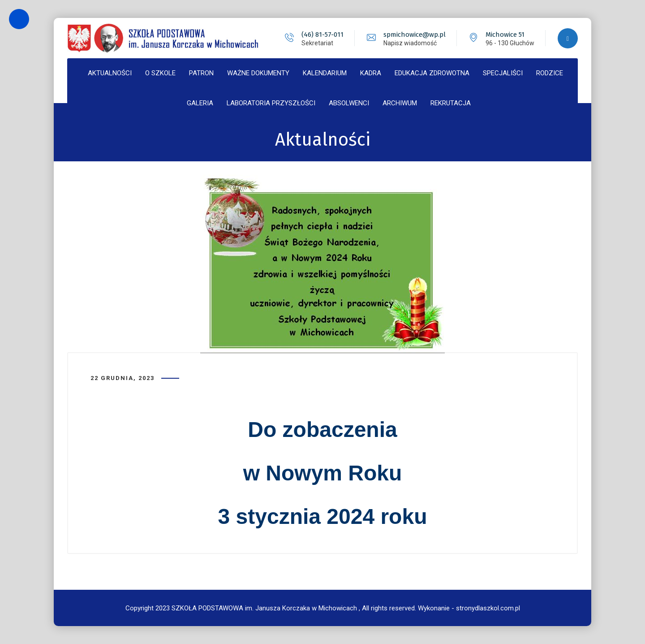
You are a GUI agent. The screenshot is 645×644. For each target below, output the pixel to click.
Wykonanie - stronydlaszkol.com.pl (469, 608)
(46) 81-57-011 (322, 35)
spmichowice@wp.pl (415, 35)
